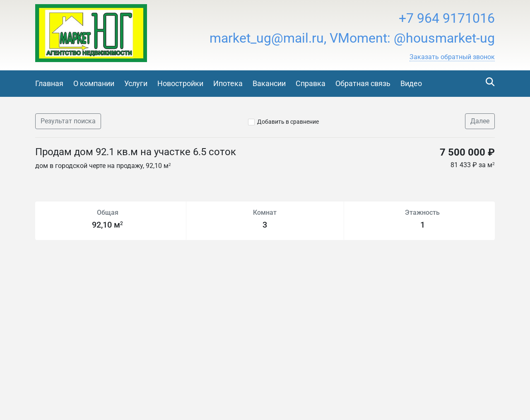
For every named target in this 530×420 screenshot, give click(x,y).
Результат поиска (68, 121)
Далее (480, 121)
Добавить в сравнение (288, 122)
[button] (452, 57)
